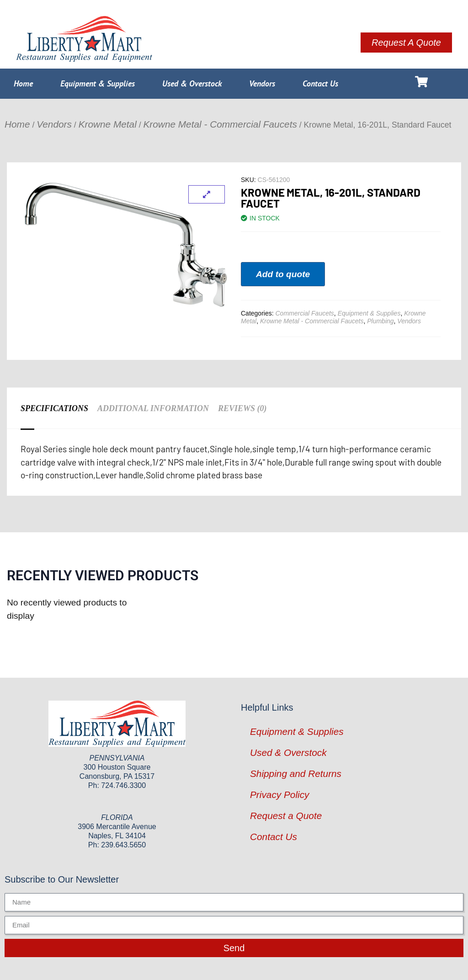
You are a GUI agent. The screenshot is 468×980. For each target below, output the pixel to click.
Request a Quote (286, 816)
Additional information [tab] (153, 408)
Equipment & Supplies (98, 83)
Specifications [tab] (54, 408)
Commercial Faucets (304, 313)
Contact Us (320, 83)
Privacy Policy (279, 795)
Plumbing (380, 321)
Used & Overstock (192, 83)
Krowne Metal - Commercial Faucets (220, 124)
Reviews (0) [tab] (242, 408)
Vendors (262, 83)
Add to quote (283, 274)
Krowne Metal (108, 124)
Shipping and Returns (296, 774)
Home (23, 83)
